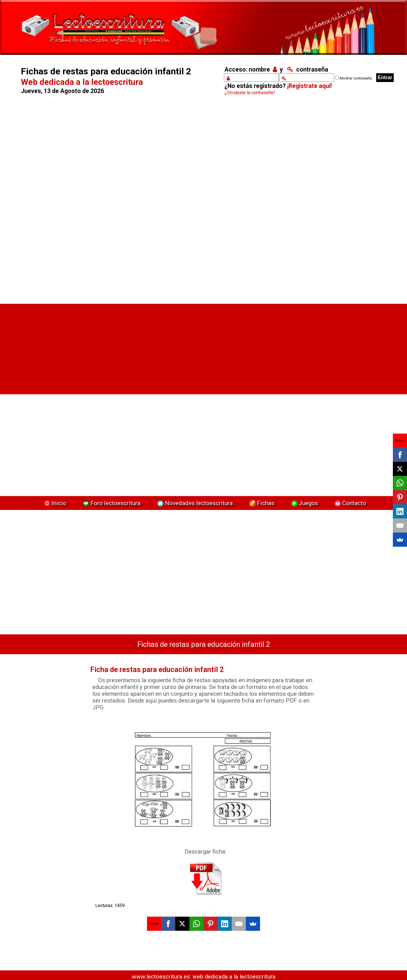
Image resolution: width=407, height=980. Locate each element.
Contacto (349, 503)
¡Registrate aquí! (309, 86)
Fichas (261, 503)
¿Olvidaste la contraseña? (250, 93)
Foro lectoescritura (111, 503)
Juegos (304, 503)
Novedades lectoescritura (194, 503)
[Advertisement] (115, 201)
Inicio (54, 503)
